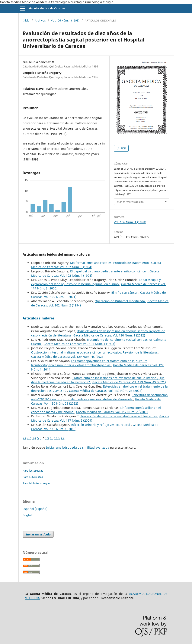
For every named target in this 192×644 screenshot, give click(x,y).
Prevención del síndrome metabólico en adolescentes (119, 416)
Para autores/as (33, 477)
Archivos (40, 20)
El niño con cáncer (125, 293)
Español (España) (35, 509)
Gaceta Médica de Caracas (47, 8)
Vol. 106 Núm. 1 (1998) (65, 20)
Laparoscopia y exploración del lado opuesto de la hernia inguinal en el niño (96, 282)
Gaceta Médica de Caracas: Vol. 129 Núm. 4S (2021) (68, 357)
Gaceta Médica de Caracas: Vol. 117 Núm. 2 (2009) (112, 412)
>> (63, 438)
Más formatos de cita (130, 202)
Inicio (26, 20)
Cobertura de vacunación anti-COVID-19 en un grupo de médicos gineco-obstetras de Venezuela (99, 397)
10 (52, 438)
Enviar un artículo (38, 534)
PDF (123, 148)
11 (56, 438)
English (28, 515)
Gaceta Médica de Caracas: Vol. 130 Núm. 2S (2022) (106, 391)
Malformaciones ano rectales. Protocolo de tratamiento (110, 263)
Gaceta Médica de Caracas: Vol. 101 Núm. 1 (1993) (79, 344)
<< (24, 438)
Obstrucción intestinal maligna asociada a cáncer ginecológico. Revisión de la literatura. (95, 352)
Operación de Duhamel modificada (120, 301)
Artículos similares (39, 318)
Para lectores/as (33, 471)
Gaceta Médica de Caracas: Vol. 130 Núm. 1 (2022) (109, 335)
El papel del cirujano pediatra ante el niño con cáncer (109, 271)
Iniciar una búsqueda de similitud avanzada (78, 447)
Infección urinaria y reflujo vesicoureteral (101, 425)
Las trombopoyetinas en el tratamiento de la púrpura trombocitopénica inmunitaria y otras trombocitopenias (89, 363)
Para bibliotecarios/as (36, 483)
